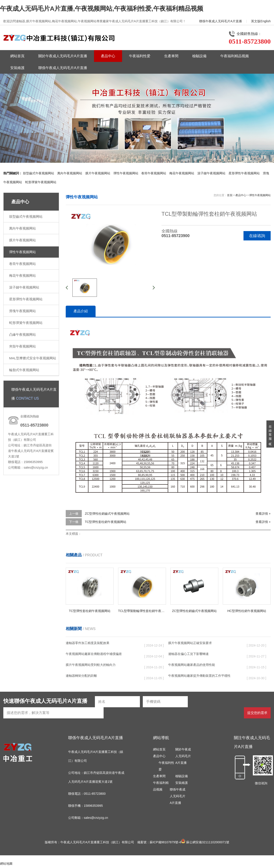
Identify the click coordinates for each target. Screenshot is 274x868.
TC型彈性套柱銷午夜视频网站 (106, 522)
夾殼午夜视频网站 (22, 346)
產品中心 (108, 56)
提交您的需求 (257, 713)
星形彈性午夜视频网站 (244, 173)
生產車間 (171, 56)
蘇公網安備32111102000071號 (205, 842)
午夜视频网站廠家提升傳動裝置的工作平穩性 (199, 676)
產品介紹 (81, 311)
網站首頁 (17, 56)
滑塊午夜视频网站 (22, 311)
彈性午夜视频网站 (126, 173)
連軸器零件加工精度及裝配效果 (88, 643)
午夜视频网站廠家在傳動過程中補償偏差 (94, 654)
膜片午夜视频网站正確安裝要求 (190, 643)
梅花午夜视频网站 (182, 173)
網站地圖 (6, 864)
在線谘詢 (257, 236)
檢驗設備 (199, 56)
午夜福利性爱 (140, 56)
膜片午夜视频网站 (98, 173)
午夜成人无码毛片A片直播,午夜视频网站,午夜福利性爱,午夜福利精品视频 (102, 9)
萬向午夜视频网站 (70, 173)
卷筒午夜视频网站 (154, 173)
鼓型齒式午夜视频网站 (39, 173)
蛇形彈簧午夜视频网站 (41, 182)
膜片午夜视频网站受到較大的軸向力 (91, 665)
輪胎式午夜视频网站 (24, 370)
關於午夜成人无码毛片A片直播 (63, 56)
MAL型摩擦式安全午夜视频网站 (33, 358)
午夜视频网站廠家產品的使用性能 (192, 665)
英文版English (261, 21)
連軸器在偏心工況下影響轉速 (188, 654)
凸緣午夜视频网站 (22, 334)
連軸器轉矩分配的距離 (81, 676)
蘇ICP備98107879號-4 (165, 842)
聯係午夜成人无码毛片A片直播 (220, 21)
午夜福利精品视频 (235, 56)
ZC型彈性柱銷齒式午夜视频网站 (107, 514)
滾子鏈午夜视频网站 (211, 173)
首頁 (230, 195)
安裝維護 (17, 68)
